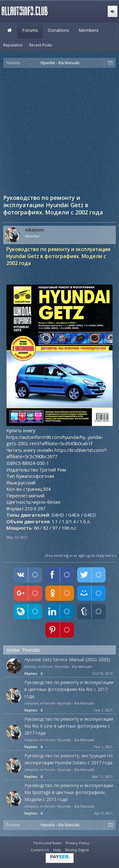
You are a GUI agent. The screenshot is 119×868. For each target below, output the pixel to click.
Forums (30, 30)
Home (10, 30)
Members (89, 30)
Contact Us (40, 850)
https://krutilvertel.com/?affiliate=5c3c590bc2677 (56, 453)
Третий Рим (53, 470)
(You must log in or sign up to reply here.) (81, 555)
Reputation (13, 45)
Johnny (30, 666)
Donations (58, 30)
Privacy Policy (77, 843)
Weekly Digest (77, 850)
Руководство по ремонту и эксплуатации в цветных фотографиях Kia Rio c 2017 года (69, 689)
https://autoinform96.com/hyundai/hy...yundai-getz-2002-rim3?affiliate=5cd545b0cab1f (55, 440)
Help (57, 850)
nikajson (34, 230)
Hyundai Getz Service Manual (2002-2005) (67, 659)
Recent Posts (41, 45)
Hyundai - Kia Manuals (73, 666)
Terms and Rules (47, 843)
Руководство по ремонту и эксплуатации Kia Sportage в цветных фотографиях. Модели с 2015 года (69, 792)
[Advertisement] (60, 130)
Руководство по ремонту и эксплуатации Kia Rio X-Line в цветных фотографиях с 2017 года (69, 726)
